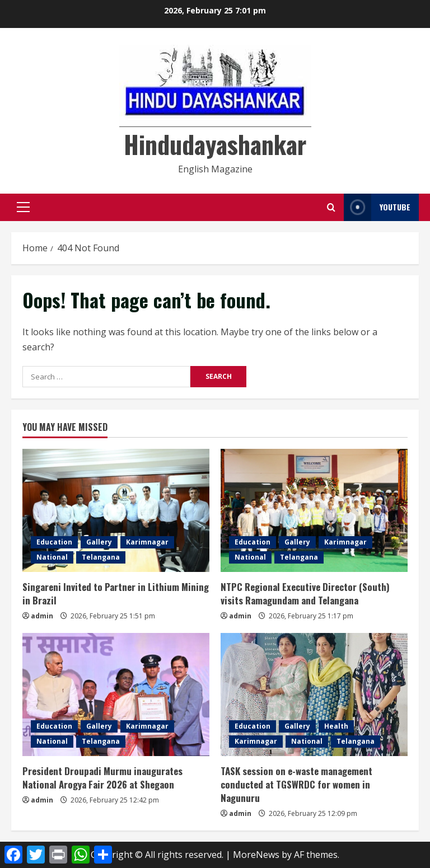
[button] (23, 207)
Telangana (101, 557)
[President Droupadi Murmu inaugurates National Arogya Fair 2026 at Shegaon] (116, 695)
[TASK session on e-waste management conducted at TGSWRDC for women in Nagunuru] (314, 695)
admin (42, 616)
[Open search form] (331, 207)
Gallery (99, 542)
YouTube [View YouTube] (377, 207)
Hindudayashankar (215, 144)
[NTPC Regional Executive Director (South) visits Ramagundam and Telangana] (314, 510)
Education (54, 542)
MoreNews (256, 855)
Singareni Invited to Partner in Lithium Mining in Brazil (116, 593)
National (52, 557)
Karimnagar (147, 542)
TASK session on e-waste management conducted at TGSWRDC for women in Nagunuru (296, 784)
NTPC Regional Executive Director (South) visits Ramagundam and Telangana (305, 593)
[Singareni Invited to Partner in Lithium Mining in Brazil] (116, 510)
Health (336, 726)
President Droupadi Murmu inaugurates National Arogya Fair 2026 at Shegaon (102, 778)
